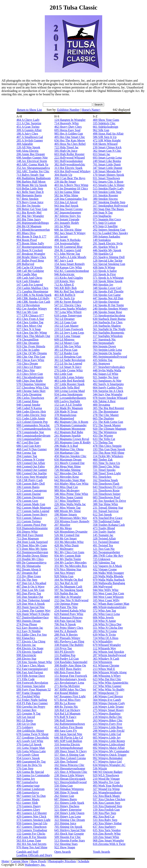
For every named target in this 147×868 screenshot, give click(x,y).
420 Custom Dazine (29, 494)
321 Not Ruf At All (66, 583)
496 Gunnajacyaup (28, 786)
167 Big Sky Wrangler (30, 216)
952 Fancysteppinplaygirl (32, 669)
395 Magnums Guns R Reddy (73, 442)
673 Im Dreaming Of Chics (71, 188)
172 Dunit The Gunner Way (33, 611)
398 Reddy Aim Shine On (70, 665)
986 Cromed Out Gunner (32, 470)
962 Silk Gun (101, 130)
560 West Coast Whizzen (108, 597)
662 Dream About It (29, 569)
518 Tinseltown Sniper (107, 494)
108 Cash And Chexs (29, 278)
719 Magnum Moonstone (70, 429)
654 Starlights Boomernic (109, 333)
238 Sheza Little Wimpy (69, 775)
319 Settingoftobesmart (69, 748)
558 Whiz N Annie (104, 621)
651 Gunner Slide (27, 803)
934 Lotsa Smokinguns (69, 394)
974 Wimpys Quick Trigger (110, 755)
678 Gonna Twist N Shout (32, 734)
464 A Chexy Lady (28, 120)
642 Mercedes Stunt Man (70, 480)
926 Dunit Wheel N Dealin (33, 614)
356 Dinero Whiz (27, 532)
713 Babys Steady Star (30, 175)
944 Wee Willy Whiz (106, 590)
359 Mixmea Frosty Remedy (72, 521)
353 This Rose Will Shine (109, 453)
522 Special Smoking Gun (109, 264)
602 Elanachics (26, 638)
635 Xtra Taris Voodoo (107, 830)
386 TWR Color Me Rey (108, 556)
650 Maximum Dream (68, 460)
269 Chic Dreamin (28, 343)
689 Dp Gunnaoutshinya (31, 562)
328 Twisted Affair (104, 538)
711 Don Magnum (28, 538)
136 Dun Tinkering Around (33, 600)
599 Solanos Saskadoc (107, 236)
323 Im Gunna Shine (67, 192)
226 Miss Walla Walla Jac (70, 504)
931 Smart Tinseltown (106, 178)
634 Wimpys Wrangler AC (109, 765)
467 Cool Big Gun (28, 442)
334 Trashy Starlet (104, 532)
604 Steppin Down (104, 346)
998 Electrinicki (26, 655)
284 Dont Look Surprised (32, 542)
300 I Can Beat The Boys (70, 178)
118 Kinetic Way (65, 281)
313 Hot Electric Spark (68, 168)
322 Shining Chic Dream (70, 820)
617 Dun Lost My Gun (30, 590)
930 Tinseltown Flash (106, 484)
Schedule (84, 861)
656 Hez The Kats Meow (70, 140)
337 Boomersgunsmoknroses (34, 247)
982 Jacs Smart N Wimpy (70, 233)
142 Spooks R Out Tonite (108, 305)
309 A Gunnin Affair (29, 130)
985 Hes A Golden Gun (69, 134)
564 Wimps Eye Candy (107, 700)
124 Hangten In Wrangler (70, 120)
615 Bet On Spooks (28, 206)
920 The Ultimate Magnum (109, 429)
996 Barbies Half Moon (31, 182)
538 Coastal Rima (27, 401)
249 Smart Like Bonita (107, 161)
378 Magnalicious (65, 415)
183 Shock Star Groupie (69, 834)
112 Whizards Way (104, 648)
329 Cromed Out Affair (31, 463)
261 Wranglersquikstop (107, 792)
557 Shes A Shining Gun (69, 755)
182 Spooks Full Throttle (108, 291)
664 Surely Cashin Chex (108, 387)
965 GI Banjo (25, 720)
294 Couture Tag (27, 456)
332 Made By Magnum (69, 408)
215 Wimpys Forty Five (107, 724)
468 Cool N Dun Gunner (32, 449)
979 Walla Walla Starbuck (109, 580)
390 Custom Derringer (30, 497)
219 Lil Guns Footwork (69, 329)
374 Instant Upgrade (67, 219)
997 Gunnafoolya (27, 782)
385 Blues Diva (26, 233)
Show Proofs (38, 861)
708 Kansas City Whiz (68, 267)
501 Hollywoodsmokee (69, 161)
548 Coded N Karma (29, 408)
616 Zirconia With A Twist (109, 844)
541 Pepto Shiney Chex (69, 628)
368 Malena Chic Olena (69, 449)
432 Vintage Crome (105, 569)
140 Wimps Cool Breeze (108, 696)
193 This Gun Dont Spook (109, 449)
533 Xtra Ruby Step (105, 820)
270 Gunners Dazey (29, 806)
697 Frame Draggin (28, 693)
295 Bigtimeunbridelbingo (33, 223)
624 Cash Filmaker (28, 281)
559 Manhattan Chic (67, 453)
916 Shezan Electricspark (70, 779)
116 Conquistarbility (29, 439)
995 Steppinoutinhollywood (110, 357)
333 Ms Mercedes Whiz (69, 542)
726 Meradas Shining (67, 470)
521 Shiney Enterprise (68, 810)
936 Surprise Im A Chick (108, 391)
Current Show (20, 861)
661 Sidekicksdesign (105, 127)
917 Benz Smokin (27, 199)
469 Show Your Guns (106, 120)
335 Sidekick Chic (104, 123)
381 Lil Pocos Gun (66, 350)
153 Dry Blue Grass (29, 576)
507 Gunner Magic (28, 799)
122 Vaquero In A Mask (107, 566)
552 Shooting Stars (66, 844)
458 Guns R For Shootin (31, 837)
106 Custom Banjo (28, 487)
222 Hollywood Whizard (70, 158)
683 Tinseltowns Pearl (106, 497)
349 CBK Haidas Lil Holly (33, 298)
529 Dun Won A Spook (31, 604)
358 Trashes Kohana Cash (109, 525)
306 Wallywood (102, 587)
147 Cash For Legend (30, 285)
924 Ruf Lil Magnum (67, 713)
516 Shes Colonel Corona (70, 758)
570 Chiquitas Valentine (31, 384)
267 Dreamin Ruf (27, 573)
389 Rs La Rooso (65, 703)
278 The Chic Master (106, 415)
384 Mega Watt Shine (68, 466)
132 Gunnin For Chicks (31, 834)
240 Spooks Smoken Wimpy (110, 309)
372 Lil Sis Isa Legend (68, 363)
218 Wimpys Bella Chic (107, 717)
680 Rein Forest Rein (67, 672)
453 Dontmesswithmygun (32, 552)
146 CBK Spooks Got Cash (33, 302)
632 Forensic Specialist (31, 686)
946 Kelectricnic (65, 274)
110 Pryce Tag (63, 648)
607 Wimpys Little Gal (107, 734)
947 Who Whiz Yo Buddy (109, 689)
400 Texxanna (101, 405)
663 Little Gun (63, 374)
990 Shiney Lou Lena (68, 816)
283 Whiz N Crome (105, 631)
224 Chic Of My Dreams (32, 353)
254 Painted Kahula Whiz (70, 611)
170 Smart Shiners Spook (108, 175)
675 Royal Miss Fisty (67, 700)
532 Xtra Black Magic (107, 796)
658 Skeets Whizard (105, 144)
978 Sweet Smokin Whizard (110, 398)
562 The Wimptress (105, 432)
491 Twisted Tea (103, 545)
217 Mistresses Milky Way (71, 518)
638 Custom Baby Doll (31, 484)
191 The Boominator (106, 412)
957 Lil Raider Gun (66, 353)
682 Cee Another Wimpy (32, 309)
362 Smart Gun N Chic (107, 151)
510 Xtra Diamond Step (107, 806)
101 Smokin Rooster (105, 195)
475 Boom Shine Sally (30, 243)
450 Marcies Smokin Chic (70, 456)
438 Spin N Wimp (104, 267)
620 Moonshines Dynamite (71, 532)
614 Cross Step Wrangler (32, 477)
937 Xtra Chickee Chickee (109, 799)
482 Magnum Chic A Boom (71, 422)
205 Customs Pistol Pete (31, 525)
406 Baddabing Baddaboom (34, 178)
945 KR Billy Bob (66, 288)
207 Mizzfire (62, 525)
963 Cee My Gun (27, 312)
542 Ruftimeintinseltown (70, 724)
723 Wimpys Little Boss (108, 727)
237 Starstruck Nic (104, 339)
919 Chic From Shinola (31, 346)
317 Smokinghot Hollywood (110, 206)
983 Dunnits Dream (29, 621)
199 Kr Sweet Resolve (68, 302)
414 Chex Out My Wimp (32, 333)
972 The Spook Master (107, 425)
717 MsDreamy (64, 549)
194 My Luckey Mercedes (70, 562)
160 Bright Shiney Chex (31, 257)
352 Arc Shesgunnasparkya (33, 168)
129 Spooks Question (106, 302)
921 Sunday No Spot (106, 377)
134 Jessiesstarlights (67, 243)
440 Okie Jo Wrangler (68, 597)
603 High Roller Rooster (69, 154)
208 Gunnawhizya (28, 792)
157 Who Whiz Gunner (107, 686)
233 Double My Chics (30, 559)
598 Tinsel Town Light (107, 473)
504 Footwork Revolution (32, 683)
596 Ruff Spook (64, 720)
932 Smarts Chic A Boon (108, 182)
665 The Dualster (103, 418)
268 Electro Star (26, 659)
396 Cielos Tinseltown (30, 398)
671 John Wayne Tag (67, 254)
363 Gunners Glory (28, 810)
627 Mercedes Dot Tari (68, 473)
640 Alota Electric (28, 151)
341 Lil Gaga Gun (65, 322)
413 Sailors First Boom (69, 727)
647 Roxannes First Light (70, 696)
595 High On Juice (66, 151)
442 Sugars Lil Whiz (106, 374)
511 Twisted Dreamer (106, 542)
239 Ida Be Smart (65, 182)
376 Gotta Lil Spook (29, 744)
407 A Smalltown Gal (30, 137)
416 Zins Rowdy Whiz (107, 834)
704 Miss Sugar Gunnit (69, 497)
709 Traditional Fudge (106, 521)
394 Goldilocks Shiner (30, 731)
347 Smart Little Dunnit (107, 168)
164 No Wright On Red (69, 580)
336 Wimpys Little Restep (109, 741)
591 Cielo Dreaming (29, 394)
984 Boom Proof (27, 240)
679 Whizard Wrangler (107, 645)
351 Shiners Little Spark (69, 803)
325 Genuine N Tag (28, 713)
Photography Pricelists (62, 861)
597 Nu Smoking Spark (69, 590)
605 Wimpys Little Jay (107, 738)
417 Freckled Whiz (28, 696)
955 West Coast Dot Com (108, 593)
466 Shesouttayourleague (70, 768)
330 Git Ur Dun (26, 724)
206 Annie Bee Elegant (31, 154)
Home (5, 861)
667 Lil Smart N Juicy (68, 367)
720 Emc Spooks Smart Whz (34, 662)
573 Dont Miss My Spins (32, 549)
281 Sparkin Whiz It (105, 247)
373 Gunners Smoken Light (33, 820)
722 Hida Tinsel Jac (67, 147)
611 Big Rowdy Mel (29, 212)
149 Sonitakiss (102, 240)
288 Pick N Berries (66, 635)
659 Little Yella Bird (67, 387)
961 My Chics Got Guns (69, 552)
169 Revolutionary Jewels (70, 679)
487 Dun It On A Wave (30, 587)
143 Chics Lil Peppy (29, 367)
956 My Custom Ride (68, 556)
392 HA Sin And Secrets (31, 844)
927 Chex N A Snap (29, 329)
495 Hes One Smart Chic (70, 137)
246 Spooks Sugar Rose (107, 312)
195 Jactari (61, 236)
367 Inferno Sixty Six (68, 216)
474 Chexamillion (27, 339)
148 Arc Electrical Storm (32, 161)
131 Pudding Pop (65, 655)
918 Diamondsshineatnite (32, 528)
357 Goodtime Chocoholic (33, 738)
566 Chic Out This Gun (31, 357)
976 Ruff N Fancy (65, 717)
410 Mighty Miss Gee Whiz (71, 484)
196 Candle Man (27, 274)
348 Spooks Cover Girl (107, 288)
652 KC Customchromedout (72, 271)
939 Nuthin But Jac (66, 593)
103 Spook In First (104, 274)
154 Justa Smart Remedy (70, 264)
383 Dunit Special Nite (31, 607)
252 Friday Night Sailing (32, 700)
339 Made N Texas (66, 412)
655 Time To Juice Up (106, 463)
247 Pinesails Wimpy (67, 638)
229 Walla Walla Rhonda (108, 576)
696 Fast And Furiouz (30, 672)
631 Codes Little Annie (31, 418)
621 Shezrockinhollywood (70, 782)
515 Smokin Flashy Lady (108, 188)
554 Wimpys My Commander (111, 751)
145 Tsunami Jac (103, 535)
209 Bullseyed (25, 264)
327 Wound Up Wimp (106, 789)
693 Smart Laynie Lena (107, 158)
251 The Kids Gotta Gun (108, 422)
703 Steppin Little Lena (107, 350)
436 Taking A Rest (104, 401)
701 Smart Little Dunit (107, 164)
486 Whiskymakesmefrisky (110, 607)
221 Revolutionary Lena (69, 683)
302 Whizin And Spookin (108, 652)
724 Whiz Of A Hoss (106, 638)
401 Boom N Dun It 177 (31, 236)
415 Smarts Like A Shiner (109, 185)
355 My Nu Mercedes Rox (71, 566)
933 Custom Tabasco (29, 518)
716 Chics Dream (27, 363)
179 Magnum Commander (71, 425)
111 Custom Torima (29, 521)
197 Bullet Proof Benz (30, 261)
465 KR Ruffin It (65, 295)
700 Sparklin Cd (103, 254)
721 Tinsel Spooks (104, 470)
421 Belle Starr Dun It (30, 192)
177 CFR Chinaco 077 (30, 315)
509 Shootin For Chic (68, 837)
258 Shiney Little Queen (69, 813)
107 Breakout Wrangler (31, 254)
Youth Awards (101, 852)
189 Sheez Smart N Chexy (71, 751)
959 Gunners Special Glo (32, 823)
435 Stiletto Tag (103, 360)
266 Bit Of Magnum (29, 226)
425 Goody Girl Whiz (30, 741)
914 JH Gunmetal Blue (68, 247)
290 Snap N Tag (103, 212)
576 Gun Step (25, 768)
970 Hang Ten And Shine (32, 847)
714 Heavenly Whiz (67, 123)
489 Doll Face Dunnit (30, 535)
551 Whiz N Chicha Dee (108, 628)
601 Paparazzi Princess (69, 617)
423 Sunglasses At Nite (107, 381)
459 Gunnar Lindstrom (31, 789)
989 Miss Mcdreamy (67, 490)
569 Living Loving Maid (70, 391)
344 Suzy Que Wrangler (108, 394)
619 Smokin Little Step (107, 192)
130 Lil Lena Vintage (67, 336)
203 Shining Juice (65, 823)
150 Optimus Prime (66, 604)
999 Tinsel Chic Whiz (106, 466)
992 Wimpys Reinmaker (108, 758)
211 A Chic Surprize (29, 123)
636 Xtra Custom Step (107, 803)
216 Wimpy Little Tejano (108, 707)
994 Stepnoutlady (104, 343)
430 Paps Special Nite (68, 621)
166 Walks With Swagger (108, 573)
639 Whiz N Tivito (104, 635)
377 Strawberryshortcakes (109, 367)
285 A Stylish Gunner (30, 140)
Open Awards (63, 852)
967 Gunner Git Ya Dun (31, 796)
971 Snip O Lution (104, 223)
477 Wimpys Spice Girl (107, 762)
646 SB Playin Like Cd (69, 738)
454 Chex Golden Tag (30, 322)
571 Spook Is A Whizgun (108, 278)
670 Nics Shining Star (68, 569)
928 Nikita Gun (64, 576)
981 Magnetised (64, 418)
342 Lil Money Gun (67, 343)
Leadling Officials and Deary (34, 855)
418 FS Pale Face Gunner (32, 703)
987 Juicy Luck (64, 261)
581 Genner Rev (27, 710)
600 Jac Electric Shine (68, 230)
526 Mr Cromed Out (67, 535)
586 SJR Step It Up (105, 137)
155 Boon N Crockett (30, 250)
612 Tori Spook (102, 514)
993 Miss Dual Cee (66, 487)
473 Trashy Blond (104, 528)
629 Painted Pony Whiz (69, 614)
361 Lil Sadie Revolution (70, 360)
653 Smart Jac (102, 154)
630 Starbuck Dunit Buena (109, 319)
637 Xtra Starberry (104, 827)
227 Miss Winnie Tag (67, 508)
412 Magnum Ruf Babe (69, 432)
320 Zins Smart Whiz (106, 837)
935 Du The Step (27, 580)
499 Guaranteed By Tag (31, 762)
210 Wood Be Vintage (106, 779)
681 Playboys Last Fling (69, 641)
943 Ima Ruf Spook (66, 206)
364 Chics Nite (26, 370)
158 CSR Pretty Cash (29, 480)
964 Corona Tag (26, 453)
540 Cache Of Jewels (29, 267)
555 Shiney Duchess (67, 806)
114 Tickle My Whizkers (108, 456)
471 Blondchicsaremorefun (33, 230)
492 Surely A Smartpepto (108, 384)
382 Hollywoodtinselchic (70, 164)
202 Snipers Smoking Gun (109, 230)
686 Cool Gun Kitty (29, 446)
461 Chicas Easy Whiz (30, 360)
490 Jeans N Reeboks (67, 240)
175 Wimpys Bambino (107, 713)
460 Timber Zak (103, 460)
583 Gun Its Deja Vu (29, 765)
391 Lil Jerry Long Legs (69, 333)
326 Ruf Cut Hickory (67, 710)
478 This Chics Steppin (107, 446)
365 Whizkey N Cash (106, 659)
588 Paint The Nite (66, 607)
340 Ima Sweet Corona (68, 209)
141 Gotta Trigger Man (31, 748)
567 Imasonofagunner (68, 212)
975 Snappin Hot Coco (107, 219)
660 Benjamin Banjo (29, 195)
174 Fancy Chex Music (31, 665)
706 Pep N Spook (65, 624)
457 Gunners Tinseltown (31, 827)
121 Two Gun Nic (104, 549)
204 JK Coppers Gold (68, 250)
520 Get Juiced (26, 717)
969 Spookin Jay (103, 285)
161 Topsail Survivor (106, 511)
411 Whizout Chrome (106, 665)
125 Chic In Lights (28, 350)
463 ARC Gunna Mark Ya (32, 164)
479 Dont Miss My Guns (32, 545)
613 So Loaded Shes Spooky (110, 233)
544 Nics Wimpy (65, 573)
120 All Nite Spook (28, 147)
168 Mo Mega (63, 528)
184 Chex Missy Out (29, 326)
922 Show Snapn (65, 847)
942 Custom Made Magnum (34, 508)
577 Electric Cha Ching (31, 641)
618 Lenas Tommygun (68, 315)
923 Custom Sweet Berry (32, 514)
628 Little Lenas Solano (69, 377)
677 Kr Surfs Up (65, 298)
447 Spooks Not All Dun (108, 298)
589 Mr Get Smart (66, 538)
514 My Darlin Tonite (68, 559)
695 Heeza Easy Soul (67, 130)
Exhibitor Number (68, 110)
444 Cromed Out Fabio (31, 466)
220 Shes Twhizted (66, 762)
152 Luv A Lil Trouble (68, 405)
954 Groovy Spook (28, 758)
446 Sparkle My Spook (107, 250)
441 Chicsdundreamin (30, 377)
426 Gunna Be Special (30, 772)
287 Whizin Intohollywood (109, 655)
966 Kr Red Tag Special (69, 291)
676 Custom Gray (27, 501)
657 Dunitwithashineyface (33, 617)
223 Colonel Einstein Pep (32, 422)
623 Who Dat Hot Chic (107, 679)
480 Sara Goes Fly (66, 731)
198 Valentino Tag (104, 562)
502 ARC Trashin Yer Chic (33, 171)
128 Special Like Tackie (108, 261)
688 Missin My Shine (68, 511)
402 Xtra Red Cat (104, 816)
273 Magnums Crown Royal (72, 439)
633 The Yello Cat (104, 439)
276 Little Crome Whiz (69, 370)
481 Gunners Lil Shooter (32, 813)
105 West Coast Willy (106, 600)
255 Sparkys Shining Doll (109, 257)
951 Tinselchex (102, 477)
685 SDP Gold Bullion (68, 741)
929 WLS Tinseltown (106, 775)
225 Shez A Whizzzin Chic (71, 772)
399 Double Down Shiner (32, 556)
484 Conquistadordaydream (33, 436)
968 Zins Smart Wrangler (108, 840)
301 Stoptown (101, 363)
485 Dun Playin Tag (29, 593)
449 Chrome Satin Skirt (31, 391)
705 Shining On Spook (68, 827)
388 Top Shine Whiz (105, 504)
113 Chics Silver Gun (30, 374)
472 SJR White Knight (107, 140)
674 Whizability (103, 641)
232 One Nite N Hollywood (71, 600)
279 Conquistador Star (30, 432)
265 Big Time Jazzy (29, 219)
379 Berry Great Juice (30, 202)
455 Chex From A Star (30, 319)
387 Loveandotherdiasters (70, 398)
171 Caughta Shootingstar (32, 291)
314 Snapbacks (102, 216)
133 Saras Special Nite (68, 734)
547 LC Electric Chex (68, 305)
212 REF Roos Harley (68, 669)
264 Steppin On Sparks (107, 353)
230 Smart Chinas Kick (107, 147)
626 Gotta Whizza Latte (31, 751)
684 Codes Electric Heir (31, 412)
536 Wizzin (100, 768)
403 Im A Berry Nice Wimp (71, 185)
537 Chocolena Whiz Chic (33, 387)
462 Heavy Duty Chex (68, 127)
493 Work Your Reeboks (108, 786)
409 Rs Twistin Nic (66, 707)
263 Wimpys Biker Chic (108, 720)
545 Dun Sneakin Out (30, 597)
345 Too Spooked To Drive (109, 501)
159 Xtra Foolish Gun (106, 810)
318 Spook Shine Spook (108, 281)
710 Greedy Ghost (28, 755)
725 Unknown (102, 559)
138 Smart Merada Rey (107, 171)
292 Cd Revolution (28, 305)
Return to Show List (29, 110)
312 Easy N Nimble (29, 631)
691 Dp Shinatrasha (29, 566)
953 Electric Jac (26, 645)
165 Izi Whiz (62, 226)
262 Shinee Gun (64, 796)
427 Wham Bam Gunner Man (111, 604)
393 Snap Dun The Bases (108, 209)
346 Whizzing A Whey (107, 676)
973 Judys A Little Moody (70, 257)
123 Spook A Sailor (105, 271)
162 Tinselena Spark (105, 480)
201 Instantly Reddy (67, 223)
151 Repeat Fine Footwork (71, 676)
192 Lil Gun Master (67, 326)
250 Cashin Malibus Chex (32, 288)
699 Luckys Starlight (67, 401)
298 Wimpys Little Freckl (109, 731)
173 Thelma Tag (103, 442)
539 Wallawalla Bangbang (109, 583)
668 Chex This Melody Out (33, 336)
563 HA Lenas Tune (29, 840)
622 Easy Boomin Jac (30, 628)
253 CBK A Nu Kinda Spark (34, 295)
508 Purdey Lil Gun (67, 659)
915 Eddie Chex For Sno (32, 635)
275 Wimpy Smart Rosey (108, 710)
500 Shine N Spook (66, 792)
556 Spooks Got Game (107, 295)
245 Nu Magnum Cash (68, 587)
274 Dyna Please (27, 624)
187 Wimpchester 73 (105, 693)
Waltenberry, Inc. (35, 865)
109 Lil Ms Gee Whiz (68, 346)
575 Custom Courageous (32, 490)
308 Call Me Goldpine (30, 271)
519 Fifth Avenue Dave (31, 676)
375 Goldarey (25, 727)
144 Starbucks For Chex (108, 322)
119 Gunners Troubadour (32, 830)
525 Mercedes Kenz (67, 477)
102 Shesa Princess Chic (69, 765)
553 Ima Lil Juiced (66, 202)
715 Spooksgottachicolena (109, 315)
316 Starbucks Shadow (107, 326)
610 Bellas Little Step (30, 188)
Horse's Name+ (91, 110)
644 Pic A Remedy (66, 631)
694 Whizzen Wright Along (110, 672)
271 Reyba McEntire (67, 686)
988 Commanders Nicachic (33, 425)
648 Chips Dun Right (29, 381)
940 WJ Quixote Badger (108, 772)
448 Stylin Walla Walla (107, 370)
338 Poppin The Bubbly (69, 645)
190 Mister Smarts (66, 514)
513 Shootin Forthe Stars (70, 840)
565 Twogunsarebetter (106, 552)
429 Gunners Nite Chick (31, 816)
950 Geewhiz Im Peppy (31, 707)
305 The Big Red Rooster (108, 408)
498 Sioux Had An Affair (108, 134)
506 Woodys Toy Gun (106, 782)
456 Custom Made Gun (31, 504)
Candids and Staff (27, 852)
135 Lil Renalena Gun (68, 357)
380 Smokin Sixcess (105, 199)
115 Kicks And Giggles (69, 278)
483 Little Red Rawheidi (69, 381)
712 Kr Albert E (64, 285)
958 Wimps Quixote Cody (109, 703)
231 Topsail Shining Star (108, 508)
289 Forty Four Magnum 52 (34, 689)
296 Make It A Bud (66, 446)
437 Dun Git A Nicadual (31, 583)
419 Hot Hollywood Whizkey (72, 171)
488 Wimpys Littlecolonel (109, 744)
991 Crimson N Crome (30, 460)
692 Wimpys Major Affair (109, 748)
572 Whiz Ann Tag (104, 611)
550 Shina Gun (64, 786)
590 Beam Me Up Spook (32, 185)
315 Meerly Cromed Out (69, 463)
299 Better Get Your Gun (32, 209)
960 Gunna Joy (26, 779)
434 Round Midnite (66, 693)
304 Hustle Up (63, 175)
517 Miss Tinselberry (67, 501)
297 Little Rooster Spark (69, 384)
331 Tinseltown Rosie (106, 490)
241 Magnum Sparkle (68, 436)
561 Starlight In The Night (109, 329)
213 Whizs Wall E (104, 669)
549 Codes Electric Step (31, 415)
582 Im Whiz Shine (66, 195)
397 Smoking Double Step (109, 202)
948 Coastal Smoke (28, 405)
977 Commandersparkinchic (34, 429)
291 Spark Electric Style (108, 243)
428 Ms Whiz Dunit (67, 545)
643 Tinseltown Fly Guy (108, 487)
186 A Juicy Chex (27, 134)
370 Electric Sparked (29, 652)
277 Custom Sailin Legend (33, 511)
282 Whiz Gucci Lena (106, 614)
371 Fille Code (26, 679)
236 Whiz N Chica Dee (107, 624)
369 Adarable (25, 144)
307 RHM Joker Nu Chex (70, 689)
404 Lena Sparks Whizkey (71, 309)
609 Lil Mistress (64, 339)
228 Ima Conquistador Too (71, 199)
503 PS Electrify (65, 652)
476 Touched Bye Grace (108, 518)
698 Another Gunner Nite (32, 158)
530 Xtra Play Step (104, 813)
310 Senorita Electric (67, 744)
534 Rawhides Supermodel (71, 662)
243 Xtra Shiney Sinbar (107, 823)
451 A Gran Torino (28, 127)
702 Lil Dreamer (65, 319)
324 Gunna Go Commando (33, 775)
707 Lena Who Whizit (68, 312)
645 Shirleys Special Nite (70, 830)
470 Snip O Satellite (105, 226)
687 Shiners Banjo (66, 799)
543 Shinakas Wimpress (69, 789)
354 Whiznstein (102, 662)
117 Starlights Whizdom (108, 336)
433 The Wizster (103, 436)
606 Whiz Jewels (103, 617)
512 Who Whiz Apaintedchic (111, 683)
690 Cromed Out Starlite (32, 473)
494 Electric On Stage (30, 648)
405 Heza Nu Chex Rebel (70, 144)
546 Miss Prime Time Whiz (71, 494)
